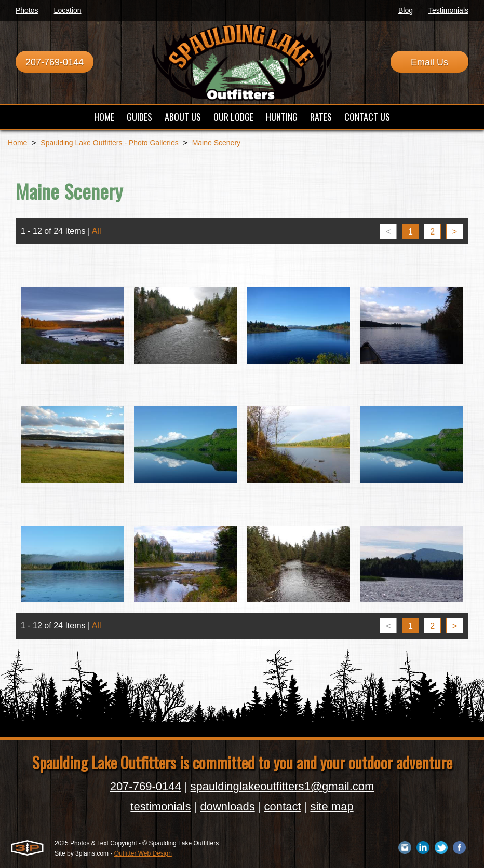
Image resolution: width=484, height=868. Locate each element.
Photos (27, 10)
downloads (227, 807)
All (97, 231)
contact (283, 807)
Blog (406, 10)
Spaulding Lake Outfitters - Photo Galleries (109, 143)
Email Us (429, 62)
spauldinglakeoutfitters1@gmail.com (283, 786)
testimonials (160, 807)
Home (17, 143)
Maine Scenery (216, 143)
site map (332, 807)
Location (68, 10)
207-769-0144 (55, 62)
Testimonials (448, 10)
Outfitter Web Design (143, 853)
